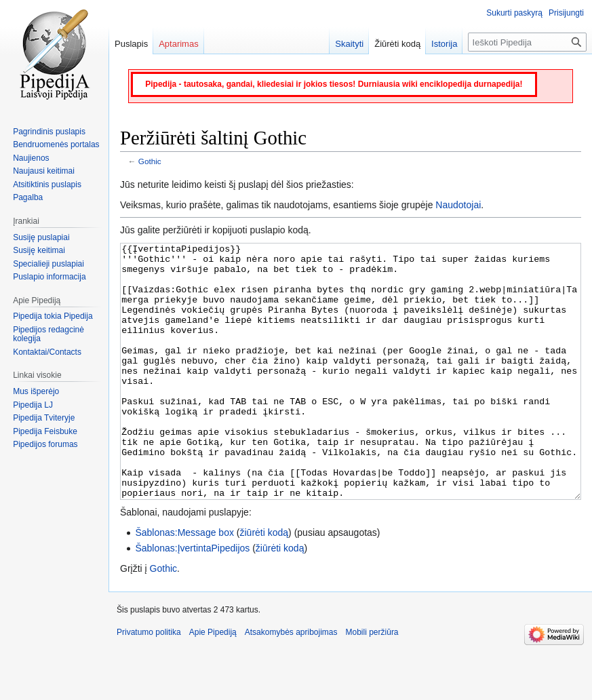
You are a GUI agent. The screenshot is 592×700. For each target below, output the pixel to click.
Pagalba (28, 197)
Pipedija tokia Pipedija (53, 316)
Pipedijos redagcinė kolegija (48, 334)
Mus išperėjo (36, 391)
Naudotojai (458, 205)
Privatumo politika (149, 683)
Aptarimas (179, 44)
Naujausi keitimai (44, 171)
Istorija (444, 44)
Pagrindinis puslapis (49, 132)
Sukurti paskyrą (514, 13)
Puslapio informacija (49, 277)
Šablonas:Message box (184, 583)
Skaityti (349, 44)
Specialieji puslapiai (48, 264)
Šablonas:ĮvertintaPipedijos (192, 599)
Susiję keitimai (39, 250)
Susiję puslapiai (41, 237)
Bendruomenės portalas (56, 144)
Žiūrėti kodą (397, 44)
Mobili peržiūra (372, 683)
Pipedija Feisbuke (45, 431)
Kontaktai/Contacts (47, 352)
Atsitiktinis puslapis (47, 184)
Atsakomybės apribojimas (291, 683)
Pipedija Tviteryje (44, 418)
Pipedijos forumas (45, 444)
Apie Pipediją (213, 683)
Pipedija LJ (33, 405)
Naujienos (31, 158)
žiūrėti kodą (264, 583)
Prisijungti (566, 13)
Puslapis (131, 44)
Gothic (150, 161)
